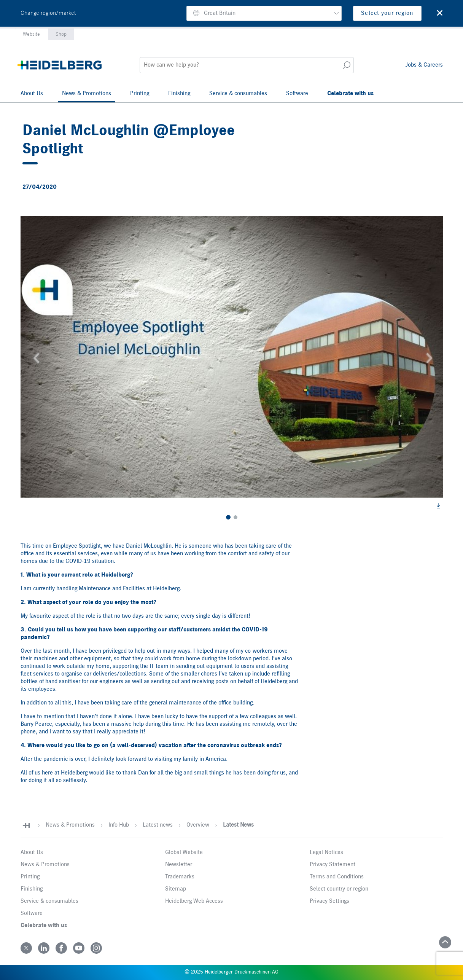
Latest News (238, 825)
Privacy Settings (329, 901)
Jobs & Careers (424, 65)
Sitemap (176, 889)
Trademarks (180, 877)
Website (31, 34)
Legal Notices (326, 853)
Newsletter (179, 865)
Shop (61, 34)
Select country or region (339, 889)
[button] (264, 13)
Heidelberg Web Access (194, 901)
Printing (140, 94)
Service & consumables (238, 94)
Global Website (184, 853)
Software (297, 94)
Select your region (387, 13)
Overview (198, 825)
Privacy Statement (333, 865)
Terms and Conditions (337, 877)
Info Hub (119, 825)
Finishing (179, 94)
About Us (32, 94)
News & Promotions (87, 94)
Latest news (158, 825)
